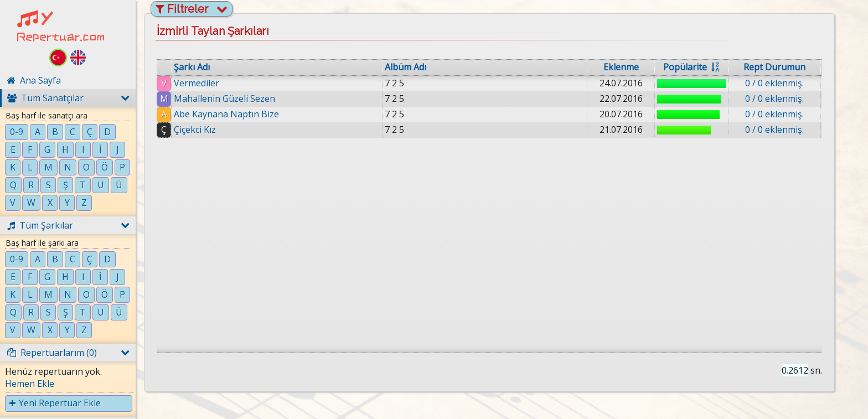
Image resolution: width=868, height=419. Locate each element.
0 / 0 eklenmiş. (774, 83)
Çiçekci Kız (195, 130)
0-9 (17, 132)
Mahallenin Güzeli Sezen (224, 99)
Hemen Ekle (30, 384)
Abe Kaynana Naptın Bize (226, 114)
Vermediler (197, 83)
